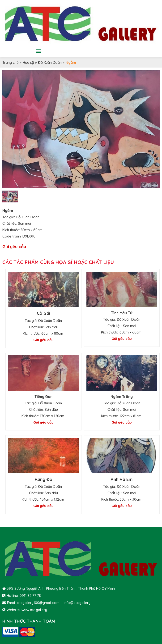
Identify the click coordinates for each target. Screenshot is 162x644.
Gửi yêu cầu (14, 247)
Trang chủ (11, 62)
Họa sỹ (28, 62)
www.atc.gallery (34, 610)
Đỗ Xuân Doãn (50, 62)
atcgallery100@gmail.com (38, 603)
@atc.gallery (80, 603)
